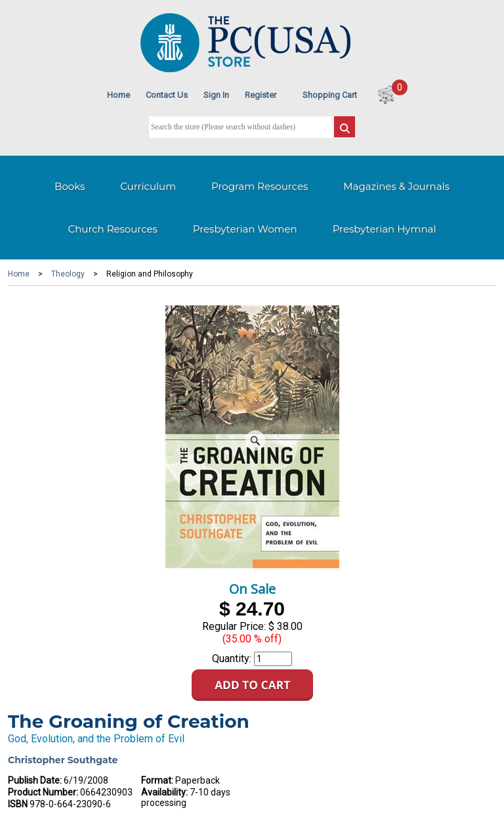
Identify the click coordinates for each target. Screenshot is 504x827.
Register (261, 95)
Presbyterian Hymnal (385, 229)
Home (118, 95)
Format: (157, 780)
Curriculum (148, 186)
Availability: (164, 792)
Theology (68, 274)
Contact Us (167, 95)
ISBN (18, 804)
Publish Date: (35, 780)
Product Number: (43, 792)
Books (70, 186)
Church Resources (113, 229)
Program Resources (260, 186)
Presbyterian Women (245, 229)
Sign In (216, 95)
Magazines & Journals (396, 186)
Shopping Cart (330, 95)
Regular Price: (234, 626)
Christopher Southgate (63, 760)
